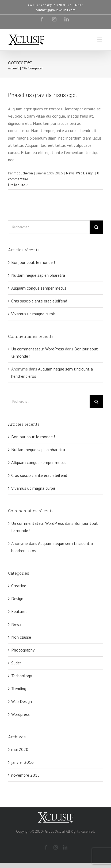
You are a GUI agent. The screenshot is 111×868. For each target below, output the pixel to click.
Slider (16, 663)
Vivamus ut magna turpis (33, 314)
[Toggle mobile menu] (100, 40)
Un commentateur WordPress (38, 349)
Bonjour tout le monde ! (33, 262)
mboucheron (23, 173)
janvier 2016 (22, 762)
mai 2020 (20, 749)
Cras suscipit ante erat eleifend (39, 301)
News (70, 173)
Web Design (85, 173)
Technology (22, 676)
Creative (19, 586)
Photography (23, 650)
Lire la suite (17, 185)
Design (17, 598)
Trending (19, 689)
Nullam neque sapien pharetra (38, 275)
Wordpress (20, 714)
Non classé (21, 637)
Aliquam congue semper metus (39, 288)
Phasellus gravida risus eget (43, 95)
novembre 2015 (26, 775)
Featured (19, 611)
